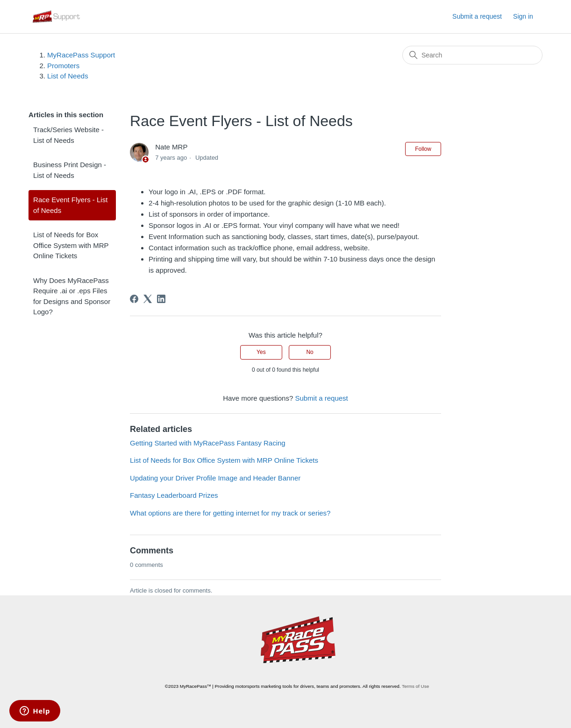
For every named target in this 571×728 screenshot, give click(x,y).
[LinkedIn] (161, 299)
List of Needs (68, 76)
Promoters (63, 66)
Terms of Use (415, 686)
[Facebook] (134, 299)
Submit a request (477, 16)
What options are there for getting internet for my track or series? (230, 513)
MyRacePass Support (81, 55)
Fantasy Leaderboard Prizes (174, 495)
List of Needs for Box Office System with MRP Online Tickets (71, 245)
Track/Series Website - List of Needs (68, 135)
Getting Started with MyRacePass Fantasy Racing (208, 443)
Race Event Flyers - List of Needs (70, 205)
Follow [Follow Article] (423, 149)
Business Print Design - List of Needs (70, 170)
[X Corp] (148, 299)
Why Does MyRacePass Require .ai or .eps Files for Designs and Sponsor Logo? (72, 296)
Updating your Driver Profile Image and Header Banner (215, 478)
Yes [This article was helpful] (261, 352)
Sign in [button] (523, 16)
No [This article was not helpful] (310, 352)
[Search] (472, 55)
